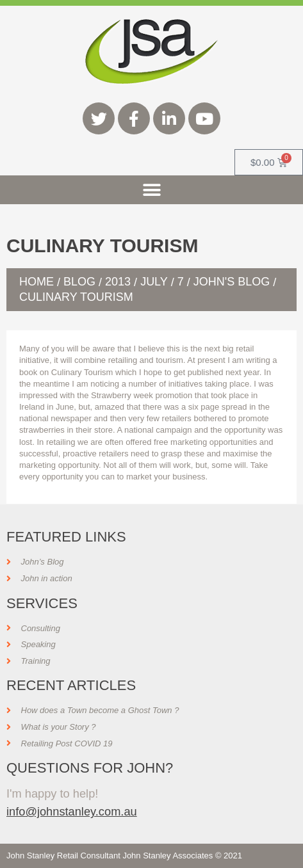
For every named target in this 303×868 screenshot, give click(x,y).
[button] (151, 190)
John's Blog (232, 282)
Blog (79, 282)
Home (37, 282)
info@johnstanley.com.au (72, 811)
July (154, 282)
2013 (118, 282)
